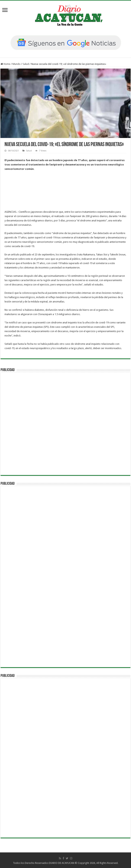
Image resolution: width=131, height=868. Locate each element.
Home (5, 64)
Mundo (16, 64)
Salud (26, 64)
